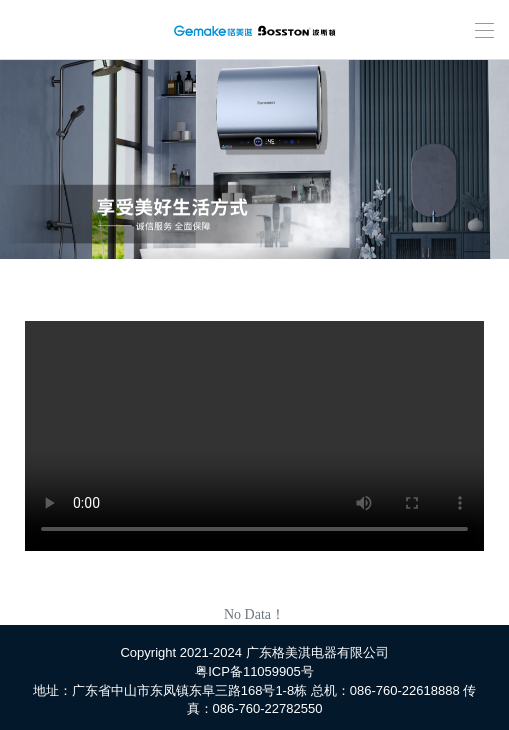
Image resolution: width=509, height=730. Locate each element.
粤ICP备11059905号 (254, 671)
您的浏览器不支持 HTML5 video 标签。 (254, 436)
